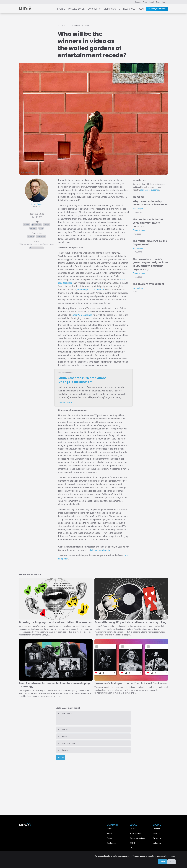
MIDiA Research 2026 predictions (82, 380)
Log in (165, 2)
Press (145, 2)
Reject (171, 862)
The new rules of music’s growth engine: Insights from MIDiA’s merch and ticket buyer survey (150, 264)
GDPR (132, 843)
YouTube (27, 225)
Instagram (157, 843)
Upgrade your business (157, 9)
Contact (138, 2)
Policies (133, 829)
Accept (162, 862)
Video (41, 228)
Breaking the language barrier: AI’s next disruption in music (56, 622)
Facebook (157, 838)
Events (110, 829)
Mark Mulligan (138, 209)
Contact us (111, 843)
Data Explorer (76, 9)
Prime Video (41, 236)
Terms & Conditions (138, 838)
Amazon (31, 236)
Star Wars (33, 228)
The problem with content (148, 284)
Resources (129, 9)
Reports (61, 9)
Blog (141, 9)
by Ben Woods (37, 204)
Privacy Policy (136, 834)
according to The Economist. (91, 290)
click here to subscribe (100, 550)
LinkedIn (156, 829)
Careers (110, 838)
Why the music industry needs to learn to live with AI (150, 203)
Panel (152, 2)
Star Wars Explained (83, 315)
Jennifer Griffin (29, 173)
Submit (61, 758)
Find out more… (66, 403)
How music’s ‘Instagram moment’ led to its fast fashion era (131, 683)
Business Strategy (36, 248)
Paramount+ (37, 225)
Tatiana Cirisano (139, 230)
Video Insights (112, 9)
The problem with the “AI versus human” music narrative (148, 223)
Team (158, 2)
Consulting (94, 9)
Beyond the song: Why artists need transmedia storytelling (130, 622)
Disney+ (46, 225)
